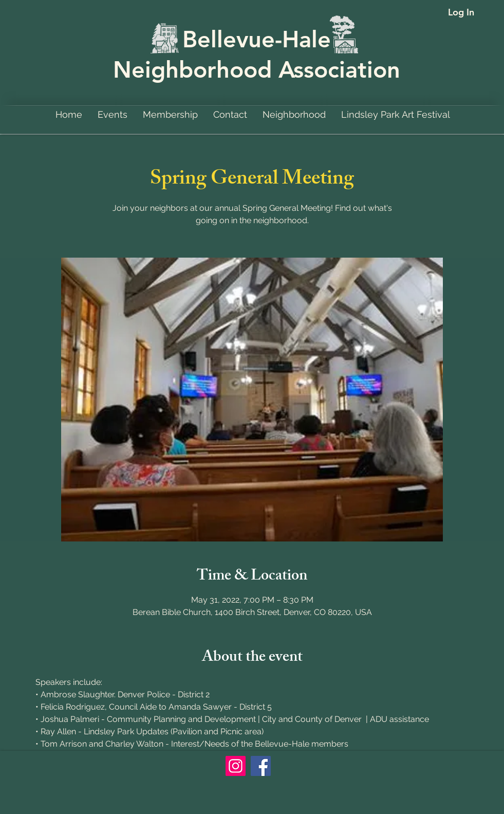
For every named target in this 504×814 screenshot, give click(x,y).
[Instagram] (236, 766)
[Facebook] (261, 766)
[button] (294, 114)
